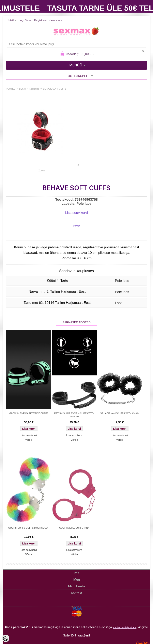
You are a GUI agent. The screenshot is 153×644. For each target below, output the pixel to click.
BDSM (22, 89)
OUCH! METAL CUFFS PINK (74, 528)
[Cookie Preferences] (6, 638)
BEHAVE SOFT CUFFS (55, 89)
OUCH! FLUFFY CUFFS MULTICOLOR (29, 528)
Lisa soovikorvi (77, 213)
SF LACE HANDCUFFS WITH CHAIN (120, 413)
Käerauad (34, 89)
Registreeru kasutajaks (48, 20)
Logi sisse (25, 20)
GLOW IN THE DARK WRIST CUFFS (29, 413)
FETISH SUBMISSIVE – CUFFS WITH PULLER (74, 415)
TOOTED (11, 89)
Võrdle (76, 226)
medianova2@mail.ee (124, 627)
